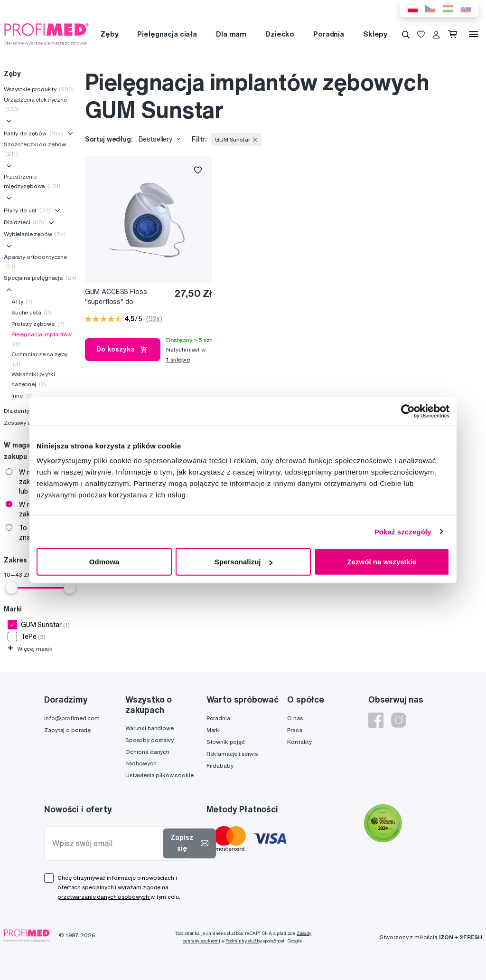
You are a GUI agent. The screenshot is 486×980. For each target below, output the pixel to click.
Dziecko (280, 34)
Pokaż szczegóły (403, 531)
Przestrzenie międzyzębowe (32, 181)
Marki (214, 730)
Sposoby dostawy (150, 740)
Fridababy (220, 766)
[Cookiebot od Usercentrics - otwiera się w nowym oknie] (408, 411)
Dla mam (231, 34)
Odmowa (104, 562)
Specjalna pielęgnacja (40, 278)
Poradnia (329, 34)
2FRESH (471, 937)
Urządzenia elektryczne (35, 104)
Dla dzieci (24, 222)
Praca (294, 730)
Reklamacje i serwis (232, 754)
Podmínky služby (244, 941)
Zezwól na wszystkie (382, 562)
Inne (22, 395)
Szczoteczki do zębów (35, 149)
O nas (295, 718)
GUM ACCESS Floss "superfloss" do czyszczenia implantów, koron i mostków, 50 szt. (123, 297)
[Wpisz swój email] (106, 843)
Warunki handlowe (150, 728)
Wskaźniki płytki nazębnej (33, 379)
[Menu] (474, 34)
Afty (22, 301)
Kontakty (299, 742)
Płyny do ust (27, 210)
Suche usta (31, 312)
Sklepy (375, 34)
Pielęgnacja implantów (42, 339)
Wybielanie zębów (35, 234)
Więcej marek (30, 649)
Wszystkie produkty (39, 89)
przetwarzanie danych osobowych (104, 897)
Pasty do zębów (33, 133)
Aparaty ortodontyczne (35, 262)
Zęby (109, 34)
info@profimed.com (72, 718)
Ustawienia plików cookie (159, 775)
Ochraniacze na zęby (39, 359)
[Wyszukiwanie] (406, 34)
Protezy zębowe (38, 324)
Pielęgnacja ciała (167, 34)
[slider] (11, 588)
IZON (446, 937)
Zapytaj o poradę (67, 730)
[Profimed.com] (47, 34)
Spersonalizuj (243, 562)
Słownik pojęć (226, 742)
